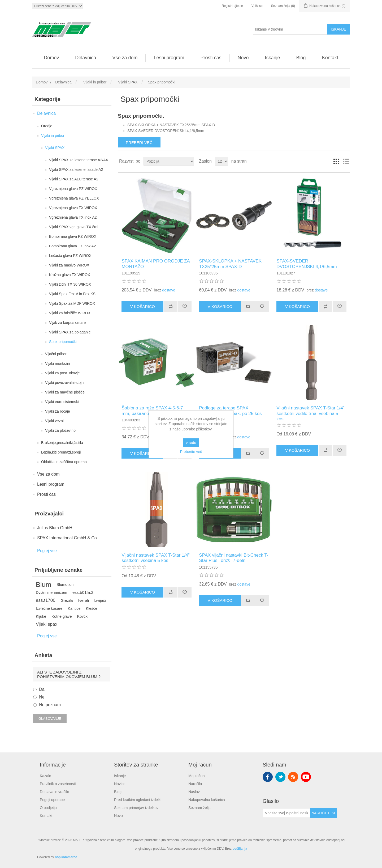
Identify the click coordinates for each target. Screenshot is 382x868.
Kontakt (330, 58)
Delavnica (86, 58)
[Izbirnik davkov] (57, 6)
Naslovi (194, 792)
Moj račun (196, 776)
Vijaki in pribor (53, 136)
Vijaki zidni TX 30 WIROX (70, 284)
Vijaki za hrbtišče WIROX (70, 313)
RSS (293, 777)
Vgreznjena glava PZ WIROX (73, 189)
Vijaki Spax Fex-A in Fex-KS (72, 294)
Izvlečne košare (49, 608)
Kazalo (45, 776)
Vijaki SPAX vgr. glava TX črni (74, 227)
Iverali (83, 600)
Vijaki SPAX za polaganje (70, 332)
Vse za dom (125, 58)
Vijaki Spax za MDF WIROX (72, 303)
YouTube (306, 777)
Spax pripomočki (63, 342)
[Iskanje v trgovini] (290, 29)
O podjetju (48, 808)
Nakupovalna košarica (207, 800)
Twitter (280, 777)
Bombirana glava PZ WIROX (73, 236)
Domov (51, 58)
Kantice (74, 608)
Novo (243, 58)
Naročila (195, 784)
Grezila (67, 600)
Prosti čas (211, 58)
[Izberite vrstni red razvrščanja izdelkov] (169, 161)
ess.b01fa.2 (83, 592)
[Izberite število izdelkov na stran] (222, 161)
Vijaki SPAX (55, 148)
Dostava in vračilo (55, 792)
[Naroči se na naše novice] (286, 813)
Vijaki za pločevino (60, 430)
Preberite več (191, 452)
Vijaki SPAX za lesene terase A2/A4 (78, 160)
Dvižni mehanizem (51, 592)
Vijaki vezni (54, 421)
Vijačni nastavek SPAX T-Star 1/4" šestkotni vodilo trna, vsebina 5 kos (310, 413)
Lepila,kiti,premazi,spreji (61, 452)
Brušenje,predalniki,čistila (62, 443)
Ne (42, 697)
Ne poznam (50, 705)
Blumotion (65, 585)
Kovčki (83, 616)
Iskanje (273, 58)
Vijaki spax (47, 624)
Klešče (91, 608)
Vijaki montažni (58, 363)
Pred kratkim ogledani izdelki (138, 800)
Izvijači (100, 600)
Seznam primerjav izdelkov (136, 808)
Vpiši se (257, 6)
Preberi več (139, 143)
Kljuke (41, 616)
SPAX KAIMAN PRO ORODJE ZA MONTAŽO (156, 264)
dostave (169, 290)
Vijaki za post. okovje (62, 373)
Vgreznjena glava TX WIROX (73, 208)
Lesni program (169, 58)
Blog (301, 58)
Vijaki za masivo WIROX (69, 265)
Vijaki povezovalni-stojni (65, 383)
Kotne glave (62, 616)
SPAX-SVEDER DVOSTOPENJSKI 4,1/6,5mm (307, 264)
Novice (120, 784)
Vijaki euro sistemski (62, 402)
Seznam (346, 161)
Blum (44, 585)
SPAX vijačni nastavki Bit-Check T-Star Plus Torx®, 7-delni (234, 558)
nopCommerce (66, 857)
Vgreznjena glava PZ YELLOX (74, 198)
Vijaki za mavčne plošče (65, 392)
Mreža (336, 161)
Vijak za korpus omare (67, 323)
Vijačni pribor (56, 354)
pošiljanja (240, 849)
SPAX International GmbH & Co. (68, 538)
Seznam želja (199, 808)
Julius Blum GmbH (55, 528)
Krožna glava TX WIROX (70, 275)
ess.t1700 (46, 600)
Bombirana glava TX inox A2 (72, 246)
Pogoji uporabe (52, 800)
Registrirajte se (232, 6)
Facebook (268, 777)
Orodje (47, 126)
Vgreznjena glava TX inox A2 (73, 217)
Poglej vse (47, 551)
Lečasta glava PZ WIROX (70, 256)
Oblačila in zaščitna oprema (64, 462)
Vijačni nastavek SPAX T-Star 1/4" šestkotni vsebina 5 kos (155, 558)
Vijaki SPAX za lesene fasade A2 (76, 170)
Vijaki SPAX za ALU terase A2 (74, 179)
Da (42, 689)
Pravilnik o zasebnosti (58, 784)
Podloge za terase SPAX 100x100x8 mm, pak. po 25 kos (230, 411)
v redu (191, 443)
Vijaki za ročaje (58, 411)
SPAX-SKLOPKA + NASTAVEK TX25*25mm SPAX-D (230, 264)
